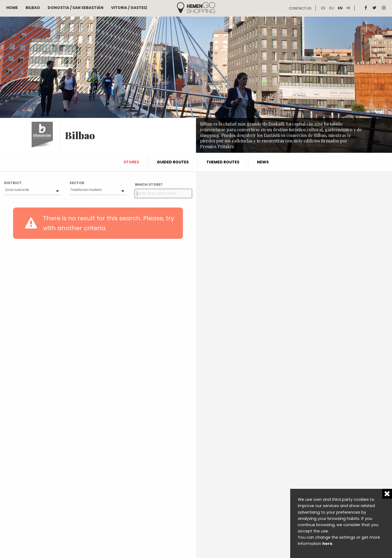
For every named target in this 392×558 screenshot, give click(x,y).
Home (12, 8)
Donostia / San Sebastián (76, 8)
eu (332, 8)
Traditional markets (86, 190)
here (327, 544)
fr (348, 8)
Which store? (149, 185)
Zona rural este (17, 190)
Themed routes (223, 162)
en (340, 8)
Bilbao (33, 8)
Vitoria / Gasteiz (129, 8)
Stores (131, 162)
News (263, 162)
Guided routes (173, 162)
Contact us (300, 8)
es (323, 8)
